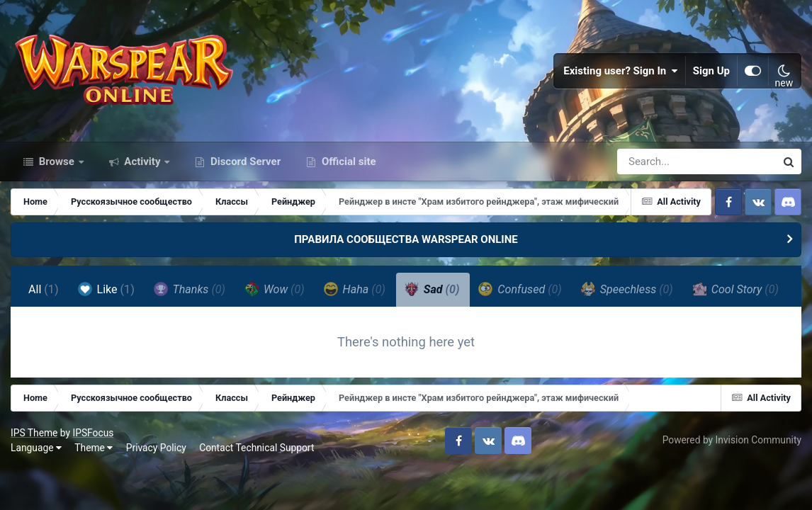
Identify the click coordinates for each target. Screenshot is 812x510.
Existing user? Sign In (621, 71)
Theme (94, 448)
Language (36, 448)
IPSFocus (93, 433)
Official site (347, 161)
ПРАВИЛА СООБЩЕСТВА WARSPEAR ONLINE (406, 239)
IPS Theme (34, 433)
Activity (143, 161)
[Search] (656, 161)
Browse (57, 161)
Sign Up (711, 71)
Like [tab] (106, 289)
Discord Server (244, 161)
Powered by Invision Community (732, 440)
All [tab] (44, 289)
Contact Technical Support (256, 448)
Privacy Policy (156, 448)
